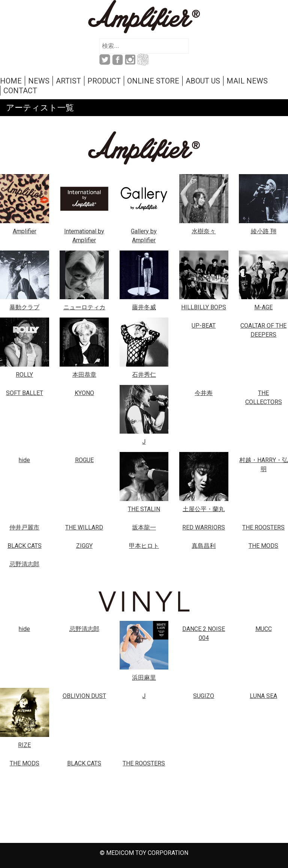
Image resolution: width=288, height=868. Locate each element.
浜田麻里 (144, 678)
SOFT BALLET (25, 393)
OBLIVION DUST (84, 696)
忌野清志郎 (24, 564)
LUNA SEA (263, 696)
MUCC (264, 629)
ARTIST (68, 81)
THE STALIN (144, 509)
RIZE (24, 745)
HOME (11, 81)
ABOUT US (203, 81)
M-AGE (263, 307)
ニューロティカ (84, 307)
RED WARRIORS (204, 527)
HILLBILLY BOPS (204, 307)
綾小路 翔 (264, 231)
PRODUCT (104, 81)
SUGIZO (204, 696)
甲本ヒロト (144, 546)
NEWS (39, 81)
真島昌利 (204, 546)
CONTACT (20, 91)
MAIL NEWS (247, 81)
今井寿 (204, 393)
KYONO (84, 393)
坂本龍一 (144, 527)
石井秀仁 (144, 375)
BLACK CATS (25, 546)
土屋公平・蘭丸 (204, 509)
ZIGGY (84, 546)
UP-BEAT (204, 326)
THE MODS (263, 546)
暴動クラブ (24, 307)
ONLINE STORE (153, 81)
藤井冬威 (144, 307)
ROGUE (84, 460)
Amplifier (25, 231)
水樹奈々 (204, 231)
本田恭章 (84, 375)
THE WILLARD (84, 527)
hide (24, 460)
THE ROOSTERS (263, 527)
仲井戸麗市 (24, 527)
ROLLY (24, 375)
